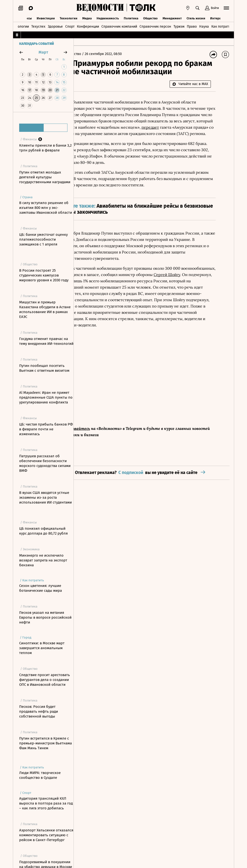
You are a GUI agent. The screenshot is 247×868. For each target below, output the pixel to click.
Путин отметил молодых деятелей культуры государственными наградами (45, 177)
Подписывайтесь (104, 464)
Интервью (218, 18)
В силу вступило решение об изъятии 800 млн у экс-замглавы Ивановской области (46, 208)
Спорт (70, 26)
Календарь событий (37, 44)
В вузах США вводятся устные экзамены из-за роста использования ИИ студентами (45, 497)
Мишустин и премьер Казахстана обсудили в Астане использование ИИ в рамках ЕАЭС (45, 309)
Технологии (69, 18)
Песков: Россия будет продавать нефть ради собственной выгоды (39, 711)
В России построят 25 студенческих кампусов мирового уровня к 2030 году (44, 275)
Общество (150, 18)
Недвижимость (108, 18)
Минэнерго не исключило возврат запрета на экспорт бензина (43, 560)
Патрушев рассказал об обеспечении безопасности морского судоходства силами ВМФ (45, 463)
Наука (204, 26)
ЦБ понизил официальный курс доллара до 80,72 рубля (43, 531)
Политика (131, 18)
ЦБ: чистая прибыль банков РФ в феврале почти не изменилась (46, 429)
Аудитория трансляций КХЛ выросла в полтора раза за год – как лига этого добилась (46, 803)
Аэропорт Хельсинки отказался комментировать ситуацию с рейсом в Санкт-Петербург (46, 835)
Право (192, 26)
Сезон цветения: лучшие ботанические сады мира (41, 588)
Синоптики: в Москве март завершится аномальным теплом (42, 648)
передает (181, 142)
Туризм (179, 26)
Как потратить (222, 26)
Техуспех (38, 26)
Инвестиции (46, 18)
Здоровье (55, 26)
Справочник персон (155, 26)
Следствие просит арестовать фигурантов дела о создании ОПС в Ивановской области (45, 680)
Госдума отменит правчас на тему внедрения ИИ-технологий (46, 341)
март (43, 52)
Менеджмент (172, 18)
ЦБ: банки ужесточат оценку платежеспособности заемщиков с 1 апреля (43, 239)
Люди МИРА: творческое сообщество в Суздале (40, 775)
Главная (86, 54)
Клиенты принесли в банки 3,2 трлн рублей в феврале (45, 148)
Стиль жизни (196, 18)
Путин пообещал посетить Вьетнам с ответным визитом (44, 368)
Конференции (88, 26)
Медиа (87, 18)
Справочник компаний (119, 26)
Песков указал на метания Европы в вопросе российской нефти (45, 617)
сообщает (180, 177)
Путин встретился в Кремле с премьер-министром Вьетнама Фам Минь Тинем (45, 743)
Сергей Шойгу (119, 321)
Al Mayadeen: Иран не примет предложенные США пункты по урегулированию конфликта (46, 397)
